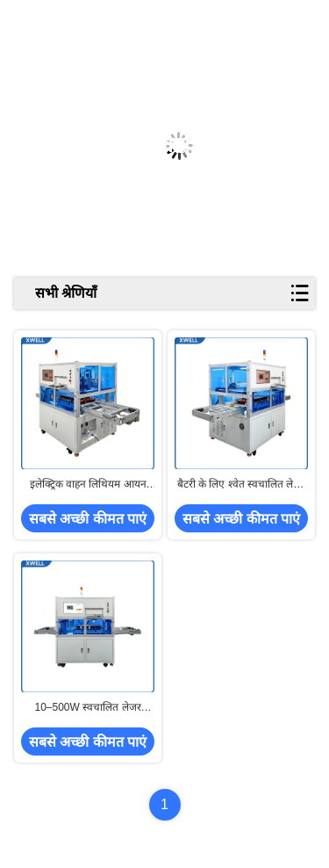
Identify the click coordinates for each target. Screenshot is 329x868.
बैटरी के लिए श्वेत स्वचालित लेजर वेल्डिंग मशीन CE (242, 485)
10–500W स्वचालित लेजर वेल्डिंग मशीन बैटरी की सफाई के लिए (88, 708)
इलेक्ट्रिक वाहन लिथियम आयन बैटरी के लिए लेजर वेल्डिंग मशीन (88, 485)
